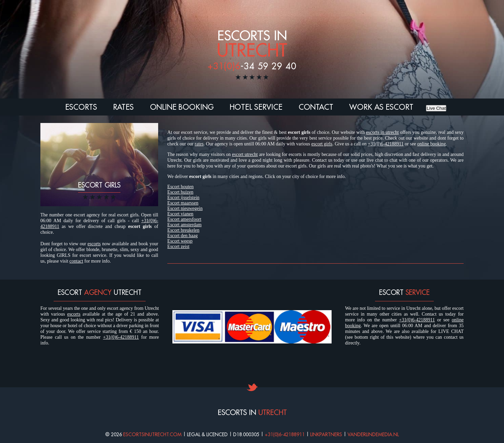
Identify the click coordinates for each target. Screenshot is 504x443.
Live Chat (436, 108)
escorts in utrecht (382, 132)
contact (76, 261)
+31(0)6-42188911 (386, 144)
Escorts (81, 107)
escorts (94, 244)
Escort (180, 187)
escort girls (322, 144)
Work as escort (381, 107)
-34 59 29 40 (252, 66)
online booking (431, 144)
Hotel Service (256, 107)
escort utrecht (245, 154)
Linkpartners (326, 435)
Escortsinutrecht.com (152, 435)
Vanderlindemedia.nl (373, 435)
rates (199, 144)
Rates (123, 107)
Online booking (182, 107)
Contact (316, 107)
